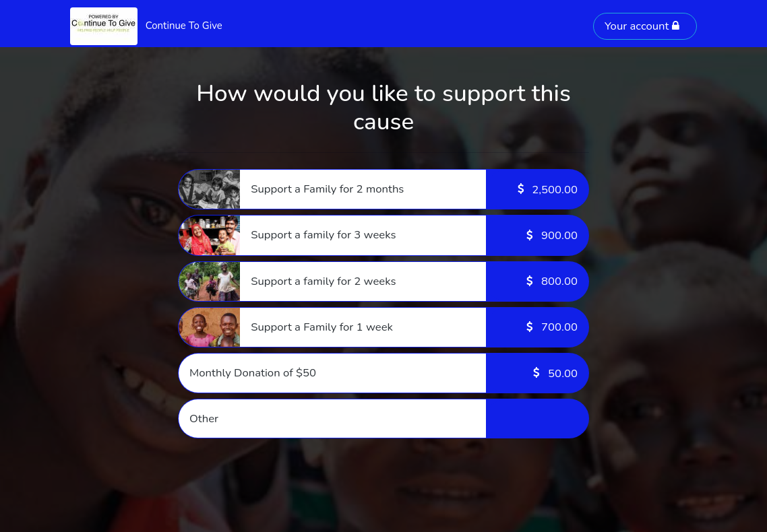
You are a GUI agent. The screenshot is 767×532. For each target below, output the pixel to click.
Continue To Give (184, 26)
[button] (383, 189)
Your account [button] (642, 26)
